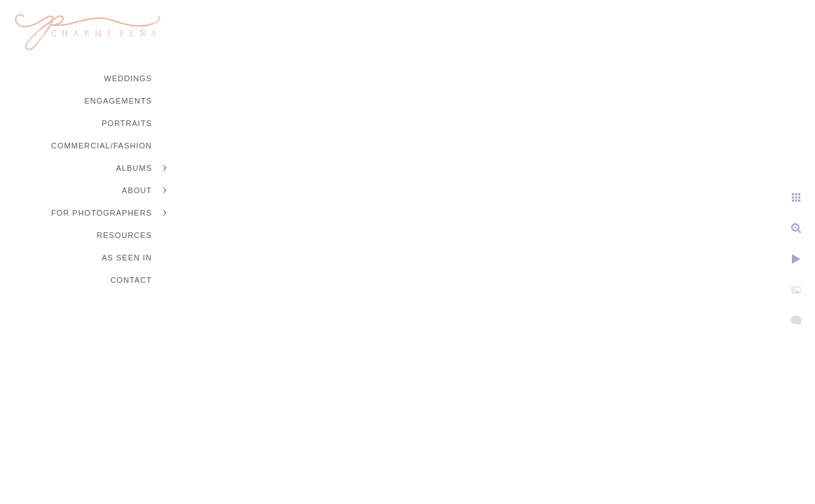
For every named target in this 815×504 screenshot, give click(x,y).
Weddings (128, 78)
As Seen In (127, 258)
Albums (134, 168)
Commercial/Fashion (102, 146)
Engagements (118, 101)
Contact (131, 280)
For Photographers (102, 213)
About (137, 190)
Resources (124, 235)
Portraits (127, 123)
